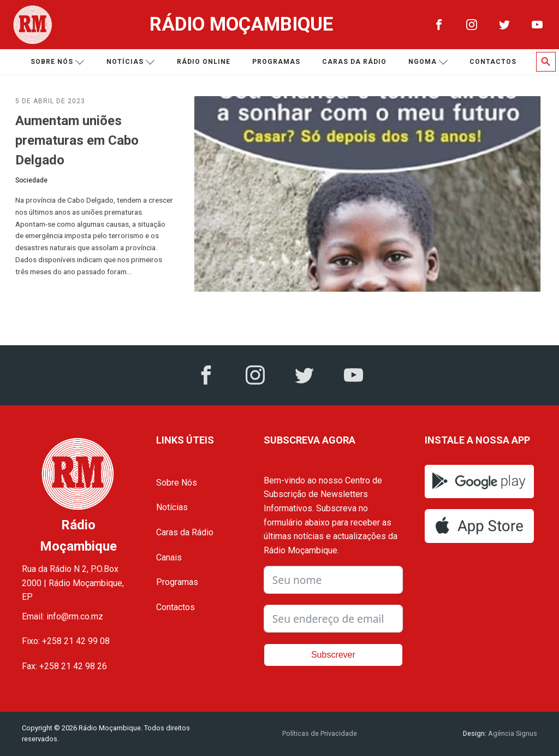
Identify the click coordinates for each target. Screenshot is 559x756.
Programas (276, 62)
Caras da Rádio (354, 62)
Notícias (131, 62)
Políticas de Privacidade (320, 733)
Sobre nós (58, 62)
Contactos (493, 62)
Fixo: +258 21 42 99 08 (66, 641)
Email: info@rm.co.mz (63, 616)
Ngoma (428, 62)
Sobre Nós (177, 483)
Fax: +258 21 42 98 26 (64, 666)
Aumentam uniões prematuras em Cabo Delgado (77, 140)
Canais (169, 557)
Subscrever (333, 655)
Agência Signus (512, 733)
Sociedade (31, 180)
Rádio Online (204, 62)
